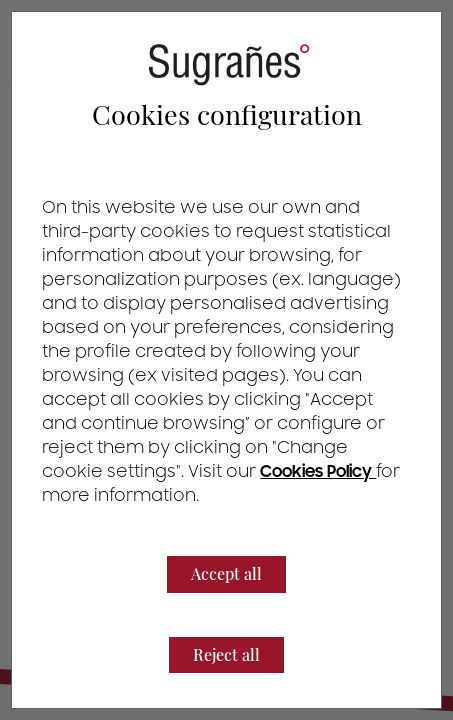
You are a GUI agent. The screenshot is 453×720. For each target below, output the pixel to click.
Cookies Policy (318, 472)
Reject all (226, 654)
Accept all (226, 573)
